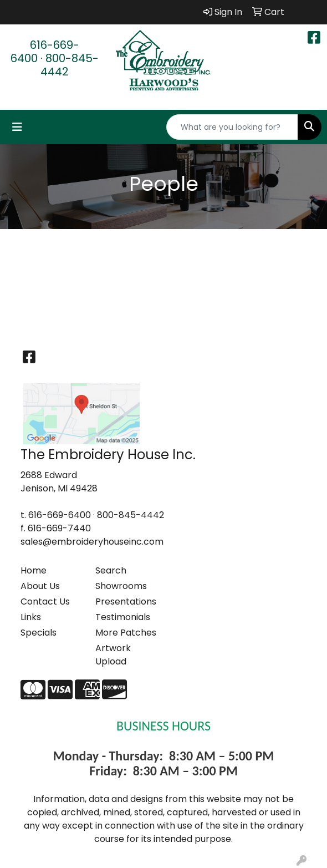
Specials (39, 633)
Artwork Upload (113, 655)
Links (31, 617)
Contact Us (45, 601)
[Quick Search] (232, 127)
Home (34, 570)
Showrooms (121, 586)
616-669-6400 (45, 52)
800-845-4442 (70, 65)
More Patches (126, 633)
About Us (40, 586)
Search (111, 570)
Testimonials (123, 617)
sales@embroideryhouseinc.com (92, 542)
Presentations (126, 601)
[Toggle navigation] (17, 127)
